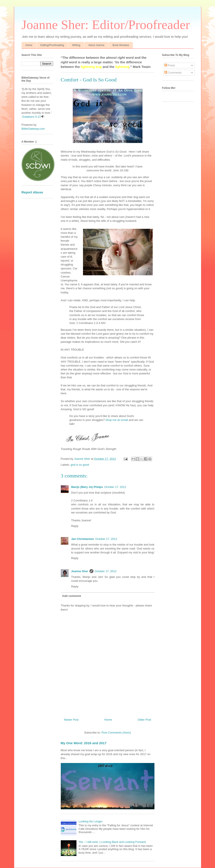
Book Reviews (121, 45)
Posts (170, 65)
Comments (173, 73)
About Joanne (96, 45)
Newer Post (71, 720)
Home (29, 45)
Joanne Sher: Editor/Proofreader (106, 25)
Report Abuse (32, 192)
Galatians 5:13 (32, 117)
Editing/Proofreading (52, 45)
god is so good (80, 465)
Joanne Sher (80, 571)
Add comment (72, 596)
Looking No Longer (91, 821)
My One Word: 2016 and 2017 (84, 743)
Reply (75, 526)
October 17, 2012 (115, 487)
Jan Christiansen (83, 539)
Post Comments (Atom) (116, 733)
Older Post (144, 720)
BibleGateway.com (33, 129)
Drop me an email (117, 420)
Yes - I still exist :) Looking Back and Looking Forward (112, 842)
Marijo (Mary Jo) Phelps (87, 487)
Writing (76, 45)
